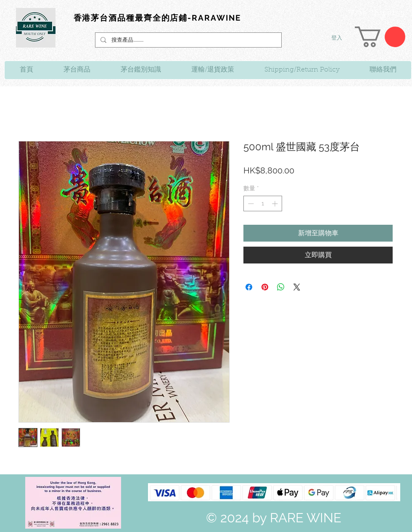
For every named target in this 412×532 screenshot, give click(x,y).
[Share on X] (297, 287)
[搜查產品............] (188, 40)
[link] (380, 37)
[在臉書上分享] (249, 287)
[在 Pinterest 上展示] (265, 287)
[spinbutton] (263, 203)
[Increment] (276, 203)
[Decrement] (250, 203)
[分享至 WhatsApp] (281, 287)
